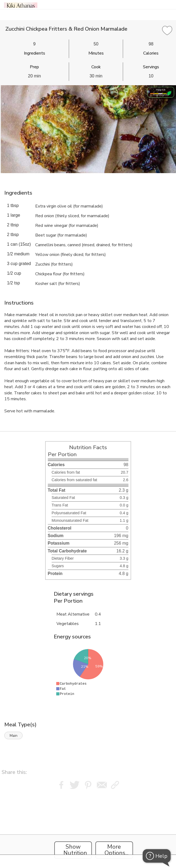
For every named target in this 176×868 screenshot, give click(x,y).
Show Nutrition (75, 850)
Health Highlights (161, 92)
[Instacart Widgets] (88, 824)
